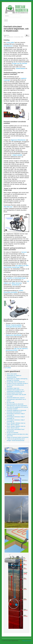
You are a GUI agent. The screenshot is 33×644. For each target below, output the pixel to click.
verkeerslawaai (20, 68)
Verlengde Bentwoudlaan (14, 327)
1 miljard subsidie (17, 155)
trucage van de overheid (19, 63)
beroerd (24, 252)
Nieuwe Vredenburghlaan (14, 325)
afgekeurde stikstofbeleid (14, 335)
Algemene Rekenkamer (18, 140)
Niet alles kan (8, 207)
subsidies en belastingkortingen (16, 278)
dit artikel (8, 368)
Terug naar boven (27, 641)
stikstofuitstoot (8, 46)
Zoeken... (4, 15)
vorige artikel (10, 43)
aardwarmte (15, 285)
